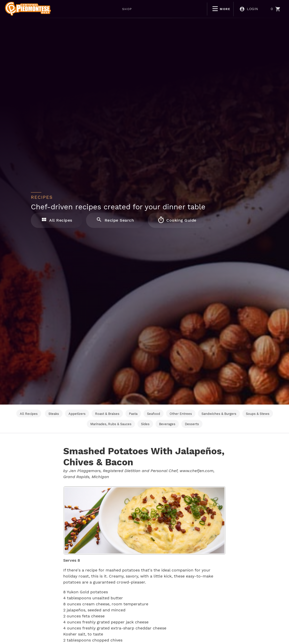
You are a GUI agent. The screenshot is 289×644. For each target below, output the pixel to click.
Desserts (192, 424)
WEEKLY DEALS (120, 9)
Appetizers (77, 414)
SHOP (89, 9)
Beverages (167, 424)
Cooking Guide (177, 220)
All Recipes (57, 220)
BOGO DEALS (158, 9)
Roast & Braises (107, 414)
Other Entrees (181, 414)
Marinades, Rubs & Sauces (111, 424)
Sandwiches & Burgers (219, 414)
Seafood (154, 414)
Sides (145, 424)
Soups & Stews (258, 414)
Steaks (54, 414)
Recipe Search (115, 220)
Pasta (133, 414)
